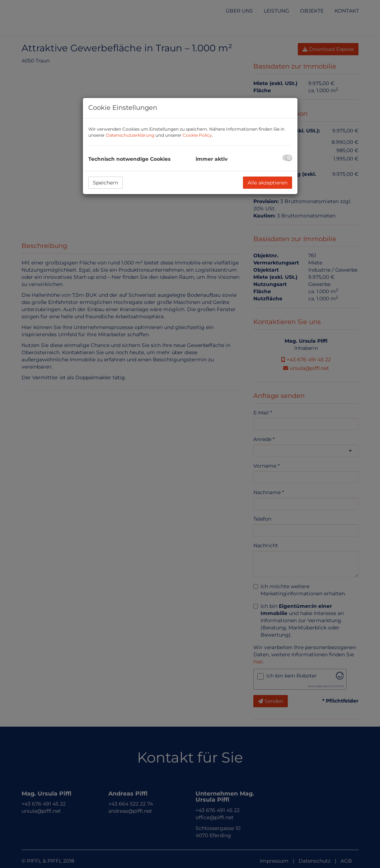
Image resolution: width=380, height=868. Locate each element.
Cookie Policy (197, 135)
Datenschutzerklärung (130, 135)
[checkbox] (287, 158)
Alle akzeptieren (268, 183)
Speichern (105, 183)
